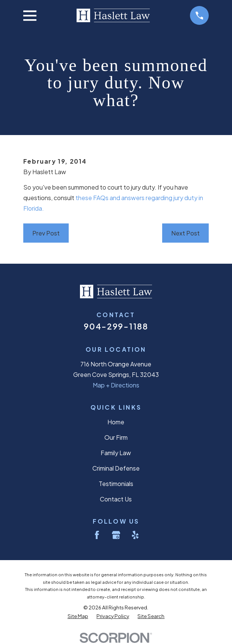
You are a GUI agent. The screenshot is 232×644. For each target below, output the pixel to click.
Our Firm (116, 437)
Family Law (116, 453)
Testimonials (116, 484)
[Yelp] (135, 535)
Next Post (185, 233)
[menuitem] (78, 616)
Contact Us (116, 499)
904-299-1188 (116, 326)
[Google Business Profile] (116, 535)
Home (116, 422)
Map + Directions (116, 385)
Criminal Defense (116, 468)
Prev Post (46, 233)
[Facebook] (97, 535)
